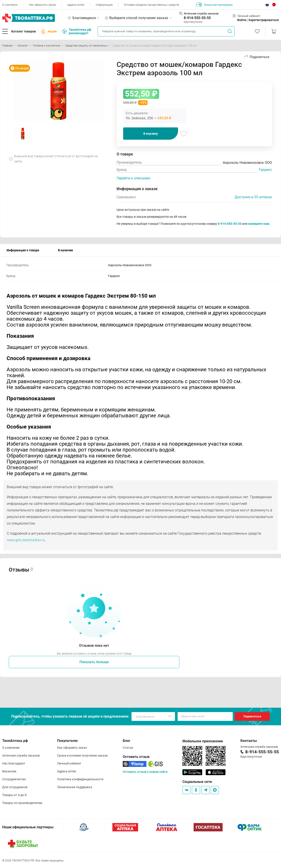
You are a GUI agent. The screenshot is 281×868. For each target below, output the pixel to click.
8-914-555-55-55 (197, 18)
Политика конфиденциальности (80, 779)
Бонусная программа (214, 5)
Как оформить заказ (42, 5)
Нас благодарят (14, 763)
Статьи (128, 748)
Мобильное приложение (203, 741)
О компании (10, 5)
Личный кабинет (69, 763)
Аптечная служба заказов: (201, 13)
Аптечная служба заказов (21, 755)
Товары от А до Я (14, 795)
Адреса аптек (76, 5)
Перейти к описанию (133, 178)
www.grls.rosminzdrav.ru (26, 540)
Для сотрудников (15, 787)
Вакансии (9, 771)
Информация (104, 5)
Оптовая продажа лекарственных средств (151, 5)
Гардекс (265, 170)
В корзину (151, 134)
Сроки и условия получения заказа (82, 755)
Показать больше (94, 662)
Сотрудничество (14, 779)
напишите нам (259, 224)
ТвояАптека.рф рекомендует (77, 31)
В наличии (65, 250)
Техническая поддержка (75, 787)
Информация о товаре (23, 250)
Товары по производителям (22, 803)
